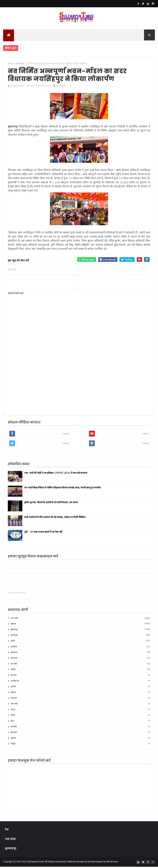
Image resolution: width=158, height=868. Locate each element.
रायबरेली (14, 648)
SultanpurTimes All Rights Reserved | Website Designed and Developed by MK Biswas (73, 863)
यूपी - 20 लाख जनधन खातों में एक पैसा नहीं (43, 533)
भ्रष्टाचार (13, 739)
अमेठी (13, 642)
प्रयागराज (14, 659)
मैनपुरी (13, 745)
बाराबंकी (14, 728)
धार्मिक (13, 671)
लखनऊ (13, 625)
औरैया (13, 716)
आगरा (13, 711)
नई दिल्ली (14, 637)
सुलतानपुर (61, 87)
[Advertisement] (79, 382)
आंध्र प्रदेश (14, 705)
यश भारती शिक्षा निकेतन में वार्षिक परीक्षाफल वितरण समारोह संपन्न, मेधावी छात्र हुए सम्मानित (62, 489)
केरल (12, 722)
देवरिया (13, 694)
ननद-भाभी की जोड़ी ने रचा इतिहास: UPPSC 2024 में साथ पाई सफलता (56, 474)
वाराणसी (14, 665)
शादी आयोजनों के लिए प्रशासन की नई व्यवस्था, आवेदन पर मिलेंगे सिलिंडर (55, 518)
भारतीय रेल (15, 682)
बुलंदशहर (14, 734)
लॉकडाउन (14, 654)
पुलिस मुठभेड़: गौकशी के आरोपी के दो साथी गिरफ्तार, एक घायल (51, 504)
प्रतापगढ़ (14, 676)
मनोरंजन (14, 699)
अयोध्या (13, 688)
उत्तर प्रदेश (14, 619)
